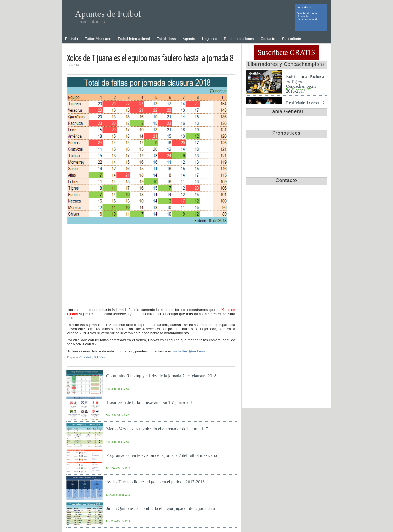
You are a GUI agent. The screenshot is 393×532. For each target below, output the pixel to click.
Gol (96, 357)
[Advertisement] (151, 266)
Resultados (303, 16)
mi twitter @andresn (189, 351)
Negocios (209, 39)
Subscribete (291, 39)
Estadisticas (166, 39)
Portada (72, 39)
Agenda (189, 39)
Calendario (86, 357)
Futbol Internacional (134, 39)
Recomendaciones (239, 39)
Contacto (268, 39)
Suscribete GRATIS (286, 52)
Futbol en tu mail (307, 19)
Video (103, 357)
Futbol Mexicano (98, 39)
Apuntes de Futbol (308, 13)
